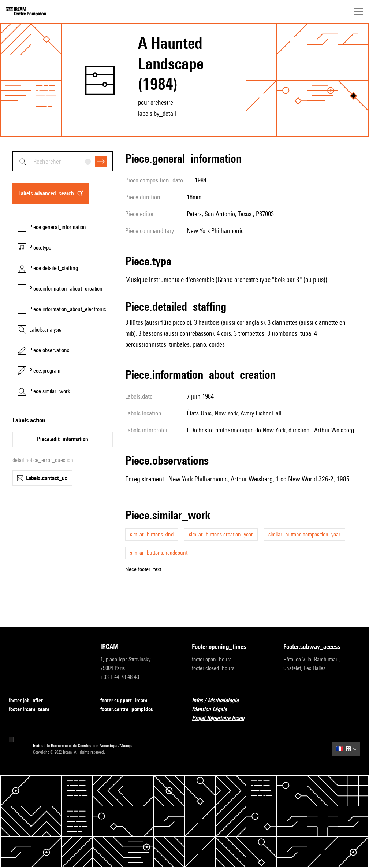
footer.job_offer (30, 701)
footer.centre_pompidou (131, 710)
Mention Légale (214, 710)
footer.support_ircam (128, 701)
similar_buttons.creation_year (221, 534)
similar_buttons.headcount (159, 553)
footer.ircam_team (33, 710)
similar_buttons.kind (152, 534)
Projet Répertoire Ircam (222, 718)
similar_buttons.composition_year (304, 534)
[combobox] (63, 161)
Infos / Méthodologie (220, 701)
